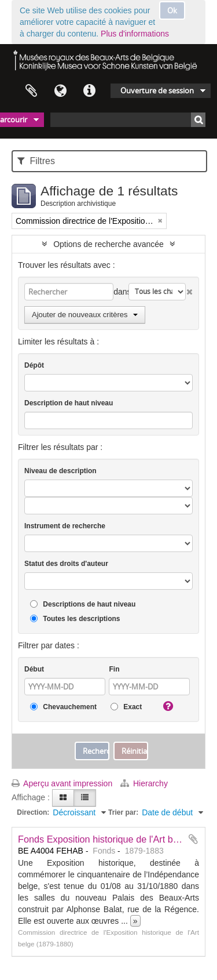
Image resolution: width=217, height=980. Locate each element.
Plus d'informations (135, 34)
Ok (172, 10)
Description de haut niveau (69, 403)
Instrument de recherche (65, 526)
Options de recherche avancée (108, 244)
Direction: (33, 812)
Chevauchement (63, 707)
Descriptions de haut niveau (83, 605)
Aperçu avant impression (62, 783)
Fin (114, 669)
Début (34, 669)
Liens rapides (89, 91)
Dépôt (34, 365)
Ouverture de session (157, 90)
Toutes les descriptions (75, 619)
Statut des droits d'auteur (66, 564)
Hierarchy (144, 783)
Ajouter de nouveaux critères (85, 315)
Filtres (36, 161)
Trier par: (123, 812)
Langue (60, 91)
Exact (126, 707)
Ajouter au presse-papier (193, 839)
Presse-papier (31, 91)
